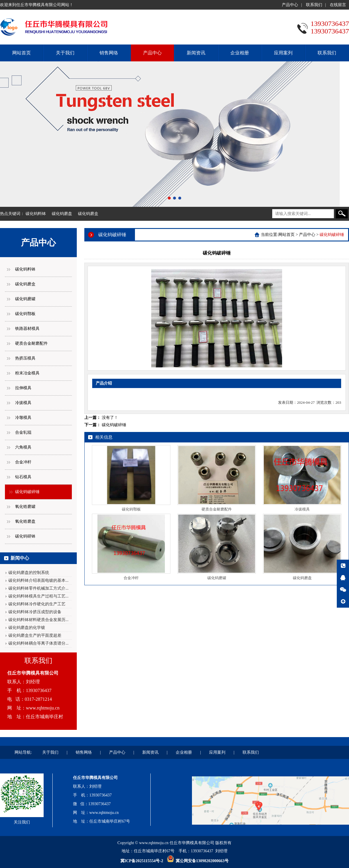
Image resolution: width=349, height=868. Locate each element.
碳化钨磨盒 (88, 214)
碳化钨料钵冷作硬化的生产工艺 (37, 604)
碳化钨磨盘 (62, 214)
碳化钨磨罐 (25, 299)
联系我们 (314, 5)
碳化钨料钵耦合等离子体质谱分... (39, 643)
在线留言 (338, 5)
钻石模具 (23, 477)
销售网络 (109, 53)
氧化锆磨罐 (25, 507)
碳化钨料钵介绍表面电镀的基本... (39, 580)
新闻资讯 (196, 53)
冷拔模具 (23, 403)
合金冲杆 (23, 462)
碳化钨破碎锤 (27, 492)
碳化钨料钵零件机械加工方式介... (39, 588)
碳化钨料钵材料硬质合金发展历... (39, 620)
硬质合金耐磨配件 (31, 343)
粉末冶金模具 (27, 373)
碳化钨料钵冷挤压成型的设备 (35, 612)
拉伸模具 (23, 388)
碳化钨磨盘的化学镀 (27, 628)
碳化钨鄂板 (25, 314)
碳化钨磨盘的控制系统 (29, 573)
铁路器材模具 (27, 329)
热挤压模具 (25, 358)
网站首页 (22, 53)
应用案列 (283, 53)
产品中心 (290, 5)
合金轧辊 (23, 432)
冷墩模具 (23, 418)
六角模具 (23, 447)
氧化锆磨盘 (25, 521)
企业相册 (240, 53)
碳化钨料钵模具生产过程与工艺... (39, 596)
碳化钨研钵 (25, 536)
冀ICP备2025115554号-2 (142, 861)
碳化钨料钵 (36, 214)
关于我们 (65, 53)
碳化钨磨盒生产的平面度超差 (35, 635)
